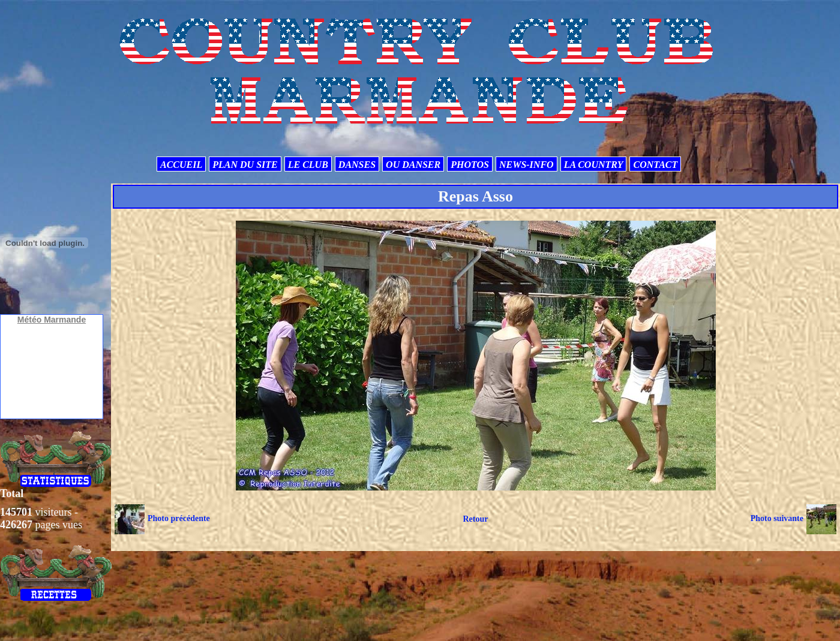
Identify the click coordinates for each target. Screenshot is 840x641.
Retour (475, 519)
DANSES (357, 165)
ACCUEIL (181, 165)
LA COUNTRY (594, 165)
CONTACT (655, 165)
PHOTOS (470, 165)
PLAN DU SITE (245, 165)
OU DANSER (413, 165)
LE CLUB (308, 165)
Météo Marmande (52, 320)
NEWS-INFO (526, 165)
